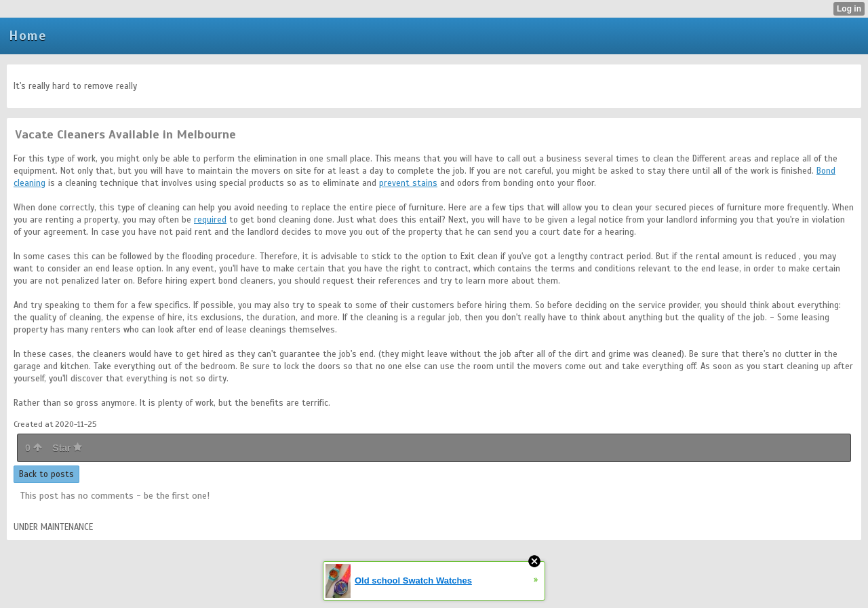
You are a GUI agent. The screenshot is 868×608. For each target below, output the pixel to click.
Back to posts (46, 474)
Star (67, 448)
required (210, 220)
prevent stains (408, 183)
